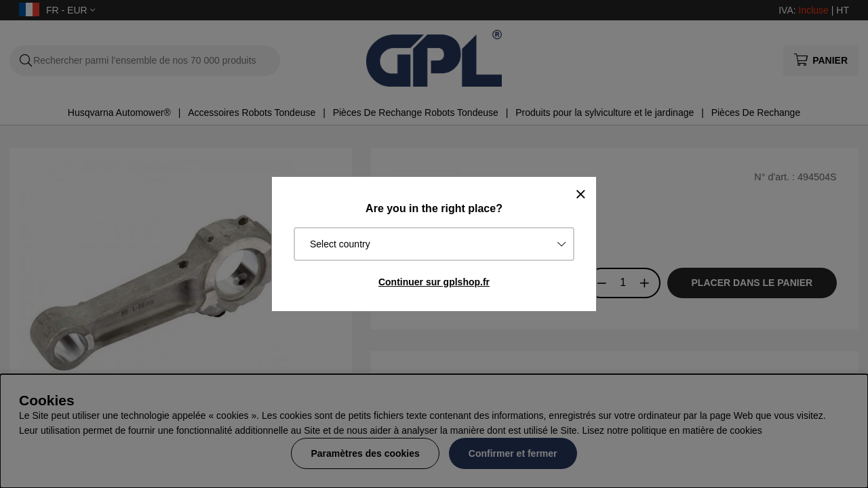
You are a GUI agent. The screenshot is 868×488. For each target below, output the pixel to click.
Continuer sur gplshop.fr (434, 282)
